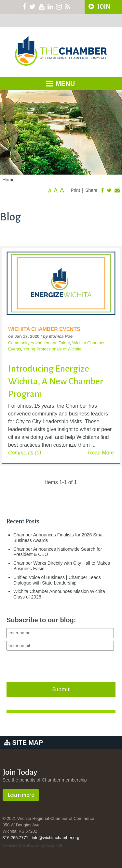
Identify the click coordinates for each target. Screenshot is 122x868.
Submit (61, 689)
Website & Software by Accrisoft (33, 845)
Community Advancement (32, 343)
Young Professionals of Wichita (53, 349)
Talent (64, 343)
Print (75, 190)
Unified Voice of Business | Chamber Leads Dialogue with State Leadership (57, 580)
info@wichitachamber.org (56, 838)
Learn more (21, 795)
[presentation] (56, 664)
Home (9, 180)
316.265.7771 (16, 838)
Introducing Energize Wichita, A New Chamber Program (56, 381)
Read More (101, 453)
